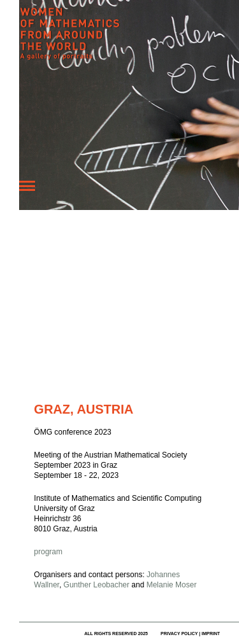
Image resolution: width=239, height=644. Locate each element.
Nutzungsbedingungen (89, 381)
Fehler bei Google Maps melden (139, 381)
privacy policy (179, 633)
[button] (150, 312)
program (48, 552)
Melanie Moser (172, 585)
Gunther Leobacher (97, 585)
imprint (211, 633)
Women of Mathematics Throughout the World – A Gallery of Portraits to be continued (115, 41)
